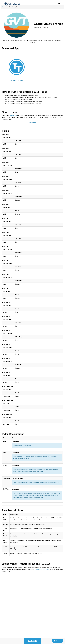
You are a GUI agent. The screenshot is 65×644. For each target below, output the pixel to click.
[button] (59, 4)
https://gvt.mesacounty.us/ (42, 569)
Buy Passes (33, 641)
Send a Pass (13, 115)
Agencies (5, 7)
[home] (12, 4)
